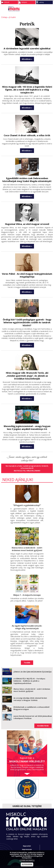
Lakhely (41, 2)
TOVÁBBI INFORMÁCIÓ (27, 860)
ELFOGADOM (27, 864)
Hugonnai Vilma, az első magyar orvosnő (27, 223)
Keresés (46, 9)
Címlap (4, 17)
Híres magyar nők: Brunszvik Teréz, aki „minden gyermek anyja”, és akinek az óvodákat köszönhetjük (27, 374)
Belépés (24, 2)
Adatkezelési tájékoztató (27, 850)
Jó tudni (11, 17)
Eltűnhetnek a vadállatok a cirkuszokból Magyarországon (31, 705)
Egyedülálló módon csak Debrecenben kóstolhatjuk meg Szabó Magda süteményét (27, 179)
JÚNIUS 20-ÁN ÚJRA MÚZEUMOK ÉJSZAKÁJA (33, 669)
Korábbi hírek (43, 723)
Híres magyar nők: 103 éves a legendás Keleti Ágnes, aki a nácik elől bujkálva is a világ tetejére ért (27, 89)
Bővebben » (27, 59)
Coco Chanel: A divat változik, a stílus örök (27, 135)
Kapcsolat (27, 843)
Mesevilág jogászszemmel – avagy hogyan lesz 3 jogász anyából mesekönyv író (27, 425)
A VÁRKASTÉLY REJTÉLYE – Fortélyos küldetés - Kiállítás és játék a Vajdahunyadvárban (29, 678)
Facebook (51, 9)
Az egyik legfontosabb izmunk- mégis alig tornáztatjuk (27, 624)
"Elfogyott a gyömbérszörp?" (27, 503)
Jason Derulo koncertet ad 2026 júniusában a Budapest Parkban (33, 714)
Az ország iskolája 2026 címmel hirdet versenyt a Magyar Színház (30, 696)
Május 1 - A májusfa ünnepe (27, 592)
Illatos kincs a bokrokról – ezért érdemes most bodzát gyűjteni (27, 546)
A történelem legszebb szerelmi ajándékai (27, 48)
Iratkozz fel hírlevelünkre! (27, 468)
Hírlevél (7, 2)
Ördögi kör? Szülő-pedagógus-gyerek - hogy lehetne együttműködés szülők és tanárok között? (27, 321)
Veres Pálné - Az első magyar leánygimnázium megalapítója (27, 274)
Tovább (27, 659)
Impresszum (27, 846)
